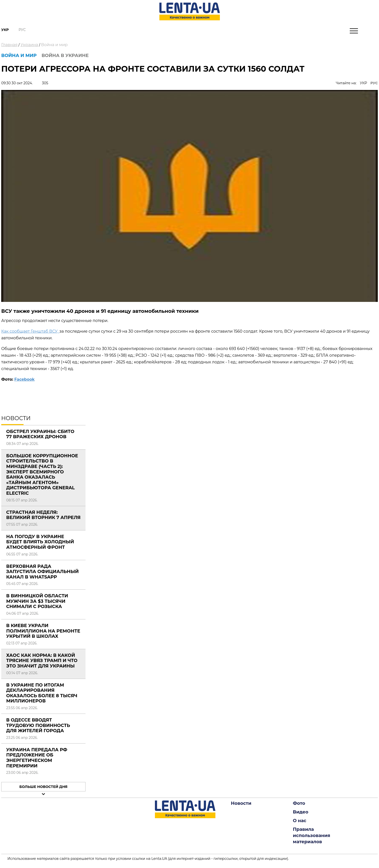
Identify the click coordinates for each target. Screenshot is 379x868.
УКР (364, 83)
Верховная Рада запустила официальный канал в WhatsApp (43, 572)
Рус (22, 30)
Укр (5, 30)
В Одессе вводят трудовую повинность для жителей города (38, 725)
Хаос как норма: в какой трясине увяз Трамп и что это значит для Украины (42, 661)
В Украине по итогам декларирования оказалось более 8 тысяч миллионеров (42, 693)
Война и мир (54, 45)
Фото (299, 803)
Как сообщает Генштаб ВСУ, (30, 331)
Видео (301, 812)
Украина (29, 45)
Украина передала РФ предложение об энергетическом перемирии (37, 758)
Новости (241, 803)
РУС (374, 83)
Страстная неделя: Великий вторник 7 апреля (43, 515)
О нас (300, 821)
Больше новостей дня (43, 787)
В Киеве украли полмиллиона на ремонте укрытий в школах (43, 631)
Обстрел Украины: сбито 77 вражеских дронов (40, 434)
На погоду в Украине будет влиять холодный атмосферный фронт (40, 542)
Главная (9, 45)
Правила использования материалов (312, 836)
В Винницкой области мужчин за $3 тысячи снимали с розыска (37, 601)
